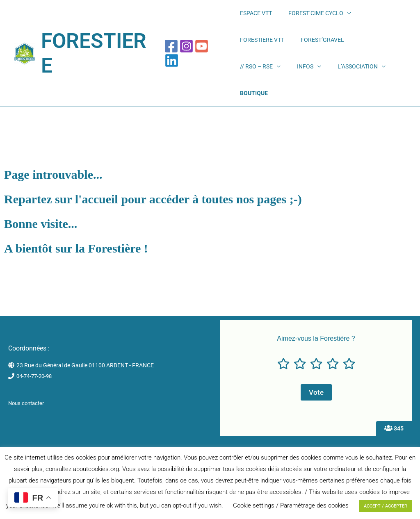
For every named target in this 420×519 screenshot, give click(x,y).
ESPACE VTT (253, 16)
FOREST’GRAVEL (259, 50)
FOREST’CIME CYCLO (302, 16)
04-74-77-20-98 (36, 369)
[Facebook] (173, 50)
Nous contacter (28, 396)
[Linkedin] (219, 50)
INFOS (341, 50)
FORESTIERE (99, 50)
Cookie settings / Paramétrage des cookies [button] (291, 505)
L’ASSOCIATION (257, 83)
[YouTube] (204, 50)
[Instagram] (188, 50)
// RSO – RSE (303, 50)
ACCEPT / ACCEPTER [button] (386, 506)
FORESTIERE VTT (365, 16)
